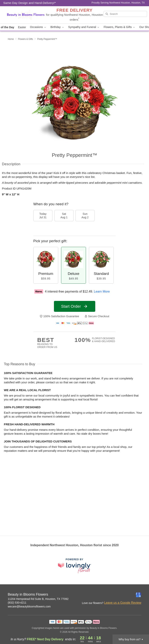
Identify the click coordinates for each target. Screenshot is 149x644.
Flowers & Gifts (26, 39)
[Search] (125, 14)
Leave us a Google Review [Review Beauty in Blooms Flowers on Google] (123, 603)
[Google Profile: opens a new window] (139, 595)
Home (11, 39)
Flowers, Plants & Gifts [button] (120, 27)
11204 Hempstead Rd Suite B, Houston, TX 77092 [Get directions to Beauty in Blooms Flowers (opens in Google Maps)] (38, 599)
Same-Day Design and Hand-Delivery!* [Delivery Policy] (30, 3)
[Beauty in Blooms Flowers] (26, 15)
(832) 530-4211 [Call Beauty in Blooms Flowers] (17, 603)
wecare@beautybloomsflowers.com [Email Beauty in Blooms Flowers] (29, 606)
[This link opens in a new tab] (74, 566)
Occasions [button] (38, 27)
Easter (22, 27)
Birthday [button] (57, 27)
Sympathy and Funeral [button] (84, 27)
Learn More (102, 291)
